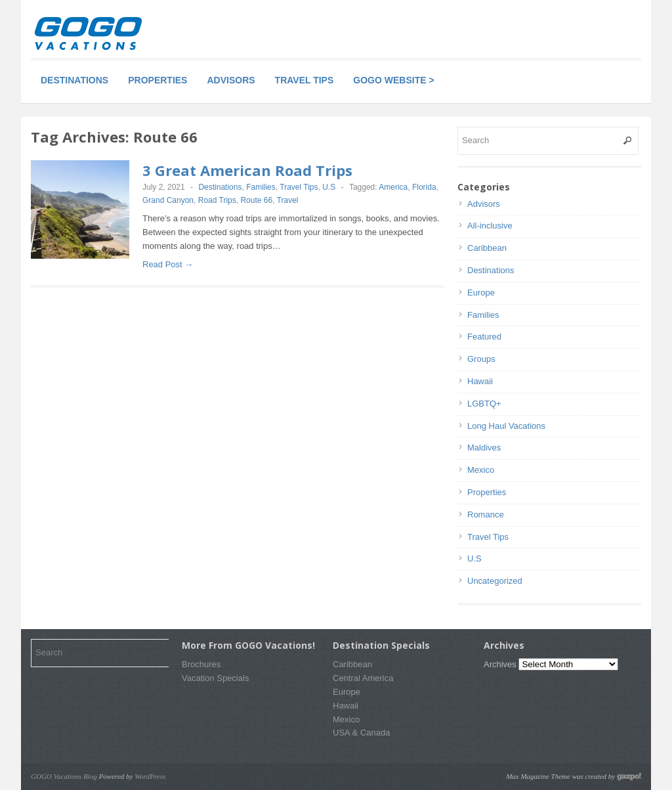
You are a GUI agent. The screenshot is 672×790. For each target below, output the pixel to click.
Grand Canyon (168, 200)
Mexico (481, 470)
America (393, 187)
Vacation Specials (215, 678)
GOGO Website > (393, 80)
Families (261, 187)
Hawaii (480, 381)
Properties (157, 80)
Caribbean (487, 248)
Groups (481, 359)
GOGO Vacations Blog (64, 776)
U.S (329, 187)
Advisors (231, 80)
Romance (486, 515)
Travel (288, 200)
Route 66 (256, 200)
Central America (363, 678)
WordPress (150, 776)
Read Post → (168, 264)
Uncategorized (495, 581)
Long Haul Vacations (506, 426)
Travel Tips (304, 80)
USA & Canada (361, 733)
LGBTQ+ (484, 404)
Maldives (484, 448)
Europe (481, 293)
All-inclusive (490, 226)
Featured (484, 337)
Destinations (74, 80)
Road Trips (217, 200)
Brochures (201, 664)
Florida (424, 187)
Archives (500, 664)
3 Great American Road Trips (247, 170)
